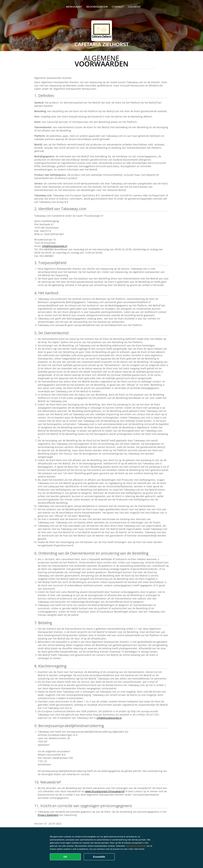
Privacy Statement (48, 815)
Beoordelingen (97, 7)
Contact (118, 7)
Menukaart (74, 7)
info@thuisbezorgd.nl (55, 246)
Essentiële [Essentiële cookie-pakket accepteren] (99, 857)
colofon (134, 7)
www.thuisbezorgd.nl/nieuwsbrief (105, 791)
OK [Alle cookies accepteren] (65, 857)
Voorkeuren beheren (136, 846)
